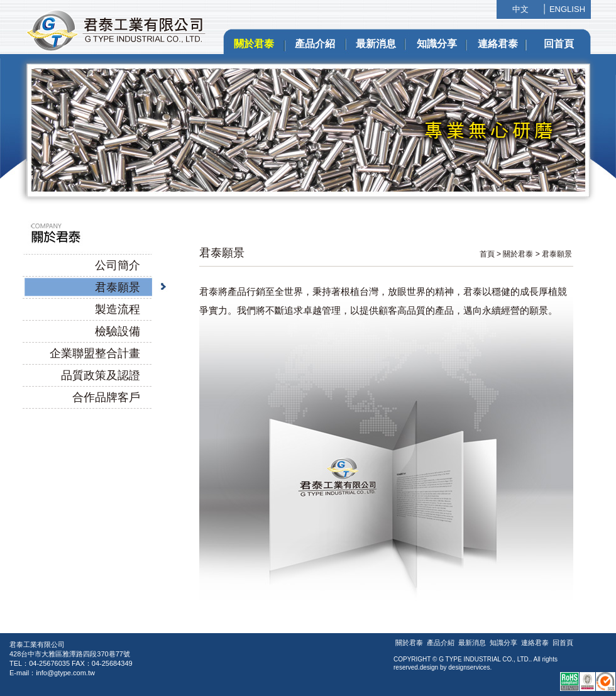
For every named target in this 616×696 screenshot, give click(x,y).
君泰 (211, 253)
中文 (520, 9)
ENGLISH (567, 9)
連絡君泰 (498, 44)
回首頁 (559, 44)
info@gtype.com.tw (65, 673)
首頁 (487, 254)
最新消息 (376, 44)
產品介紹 (315, 44)
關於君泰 (254, 44)
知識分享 (437, 44)
